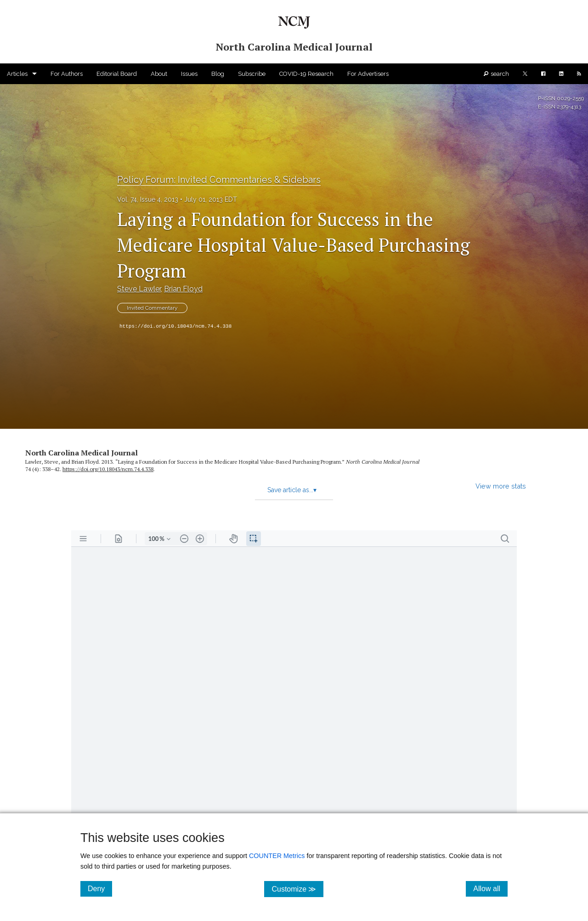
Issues (189, 74)
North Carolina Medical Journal (82, 453)
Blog (218, 74)
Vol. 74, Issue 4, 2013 (148, 199)
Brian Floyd (183, 289)
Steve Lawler (139, 289)
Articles (17, 74)
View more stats (501, 486)
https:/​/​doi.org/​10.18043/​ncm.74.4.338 (108, 469)
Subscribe (252, 74)
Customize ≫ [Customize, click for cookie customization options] (297, 889)
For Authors (67, 74)
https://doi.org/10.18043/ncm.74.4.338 (175, 326)
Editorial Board (117, 74)
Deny (100, 888)
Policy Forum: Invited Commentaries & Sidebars (219, 180)
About (159, 74)
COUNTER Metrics (277, 856)
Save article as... (292, 490)
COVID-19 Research (306, 74)
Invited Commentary (152, 308)
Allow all (490, 888)
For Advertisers (368, 74)
